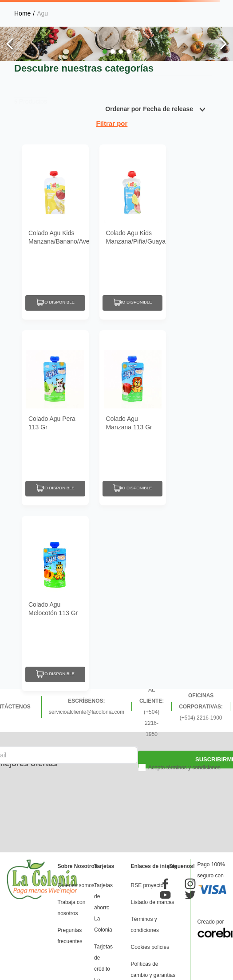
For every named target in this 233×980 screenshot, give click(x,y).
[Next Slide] (223, 44)
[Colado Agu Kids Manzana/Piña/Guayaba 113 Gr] (133, 232)
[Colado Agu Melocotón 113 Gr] (55, 604)
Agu (42, 13)
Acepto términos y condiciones (184, 768)
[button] (105, 52)
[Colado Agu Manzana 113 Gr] (133, 418)
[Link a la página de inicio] (22, 13)
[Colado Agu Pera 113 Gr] (55, 418)
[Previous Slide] (10, 44)
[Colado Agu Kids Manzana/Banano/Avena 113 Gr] (55, 232)
